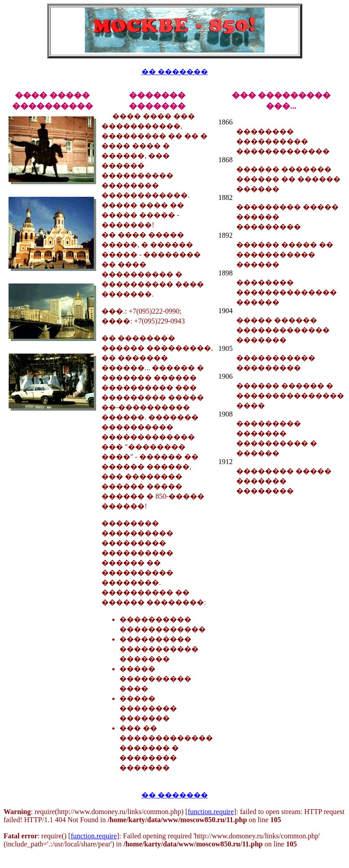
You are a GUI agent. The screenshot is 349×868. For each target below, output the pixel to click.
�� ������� (175, 72)
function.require (211, 812)
